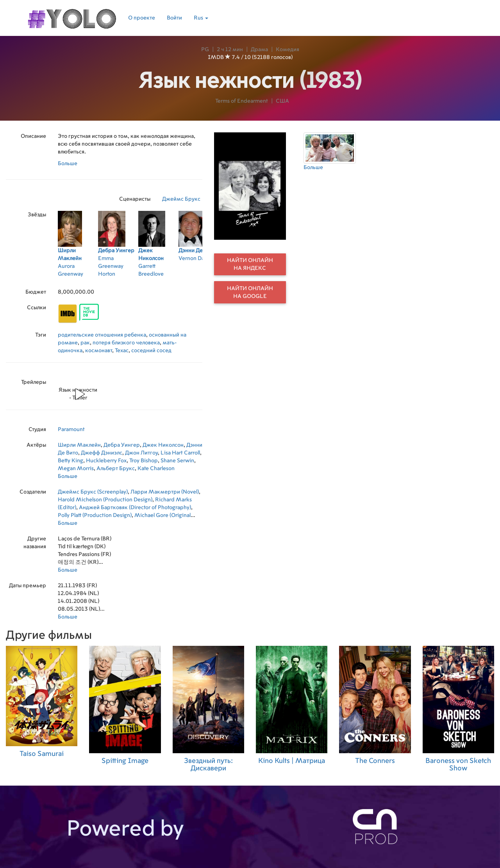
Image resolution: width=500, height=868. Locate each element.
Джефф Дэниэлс (102, 453)
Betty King (71, 461)
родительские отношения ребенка (102, 335)
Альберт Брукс (116, 469)
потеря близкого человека (126, 343)
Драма (259, 50)
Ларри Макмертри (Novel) (165, 492)
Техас (122, 351)
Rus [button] (201, 18)
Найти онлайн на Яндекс (250, 264)
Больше (68, 164)
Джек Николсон (163, 445)
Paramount (71, 430)
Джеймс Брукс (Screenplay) (93, 492)
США (282, 101)
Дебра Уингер (122, 445)
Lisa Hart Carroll (180, 453)
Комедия (287, 50)
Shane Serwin (177, 461)
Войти (174, 18)
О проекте (142, 18)
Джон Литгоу (141, 453)
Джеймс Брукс (181, 199)
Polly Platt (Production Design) (95, 515)
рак (85, 343)
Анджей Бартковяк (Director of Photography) (135, 508)
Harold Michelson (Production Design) (105, 500)
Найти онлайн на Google (250, 292)
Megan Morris (76, 469)
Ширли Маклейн (79, 445)
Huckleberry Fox (106, 461)
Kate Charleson (156, 469)
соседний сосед (151, 351)
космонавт (99, 351)
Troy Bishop (144, 461)
